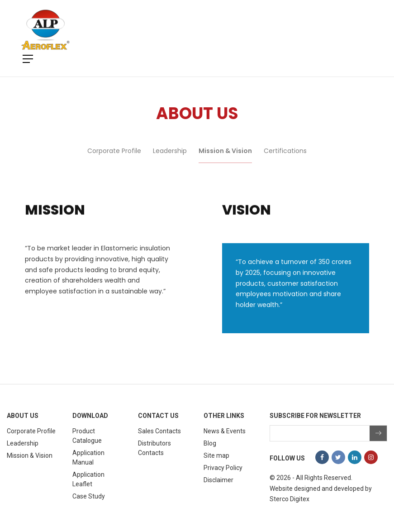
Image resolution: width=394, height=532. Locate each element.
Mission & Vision (225, 158)
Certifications (285, 158)
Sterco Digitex (290, 499)
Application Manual (88, 458)
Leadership (170, 158)
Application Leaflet (88, 479)
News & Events (225, 431)
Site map (216, 455)
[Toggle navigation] (361, 30)
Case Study (89, 496)
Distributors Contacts (154, 448)
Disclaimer (218, 480)
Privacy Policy (223, 468)
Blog (210, 443)
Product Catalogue (87, 436)
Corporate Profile (114, 158)
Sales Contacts (159, 431)
